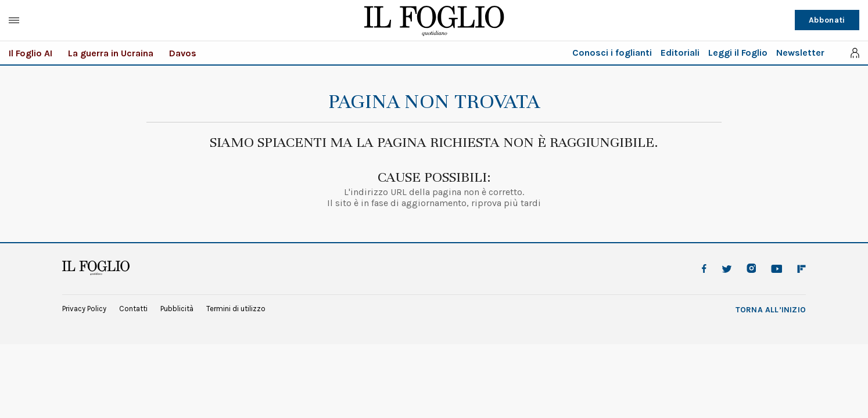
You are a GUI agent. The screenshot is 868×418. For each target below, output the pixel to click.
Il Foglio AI (31, 53)
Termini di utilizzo (236, 309)
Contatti (133, 309)
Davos (183, 53)
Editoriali (680, 53)
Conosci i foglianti (612, 53)
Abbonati (827, 20)
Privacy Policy (84, 309)
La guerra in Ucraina (111, 53)
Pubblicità (177, 309)
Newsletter (800, 53)
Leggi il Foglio (738, 53)
